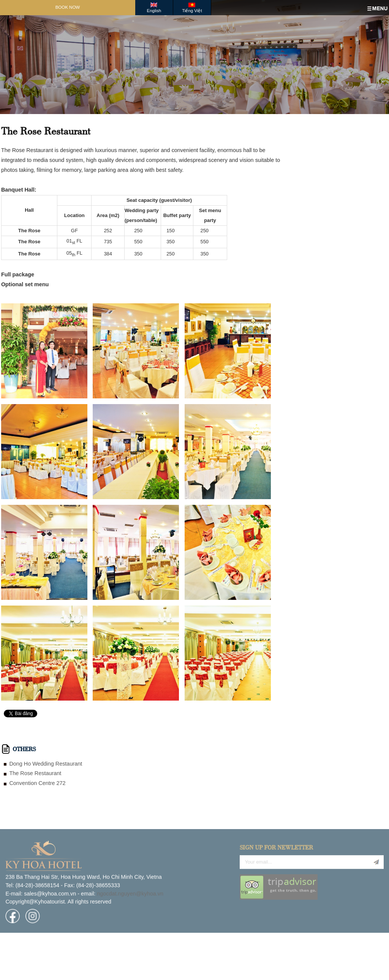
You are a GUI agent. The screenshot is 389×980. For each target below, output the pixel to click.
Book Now (68, 7)
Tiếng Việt (192, 11)
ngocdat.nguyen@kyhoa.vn (130, 921)
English (154, 11)
